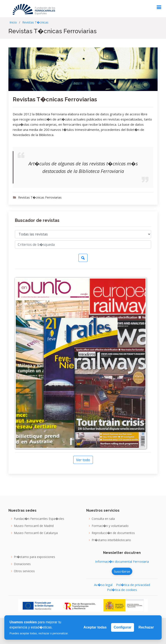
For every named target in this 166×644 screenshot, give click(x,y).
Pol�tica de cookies (122, 590)
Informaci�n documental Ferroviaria (122, 561)
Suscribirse (122, 571)
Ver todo (83, 460)
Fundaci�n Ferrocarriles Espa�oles (39, 519)
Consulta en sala (103, 519)
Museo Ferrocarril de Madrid (34, 526)
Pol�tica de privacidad (133, 585)
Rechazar (146, 627)
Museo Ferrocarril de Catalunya (36, 533)
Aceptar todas (95, 627)
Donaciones (22, 564)
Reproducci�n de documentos (113, 533)
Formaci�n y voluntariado (110, 526)
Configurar (123, 627)
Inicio (13, 22)
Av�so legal (103, 585)
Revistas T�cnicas (35, 22)
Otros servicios (24, 571)
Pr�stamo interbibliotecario (111, 540)
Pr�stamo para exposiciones (34, 557)
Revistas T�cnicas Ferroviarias (55, 99)
